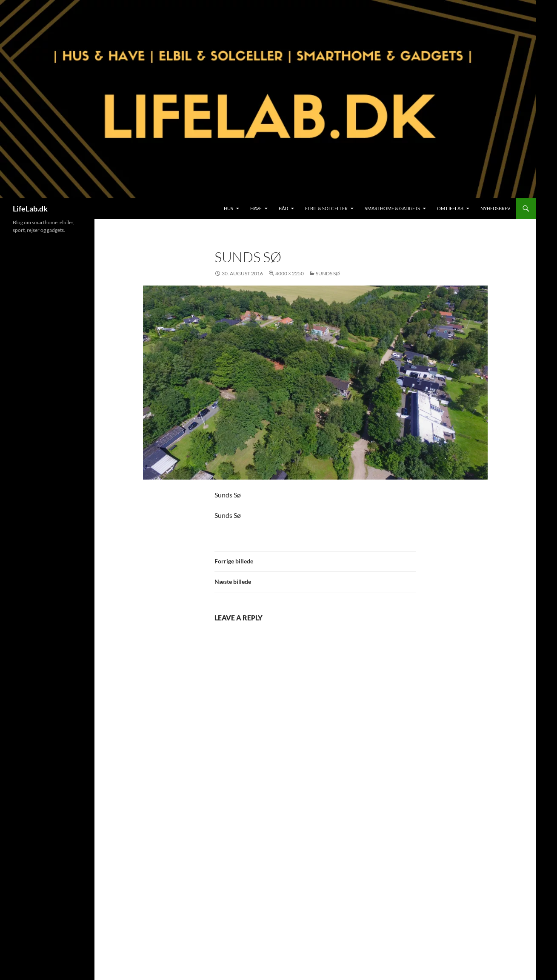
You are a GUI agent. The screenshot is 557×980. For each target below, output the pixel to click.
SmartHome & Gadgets (392, 208)
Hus (229, 208)
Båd (283, 208)
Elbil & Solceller (326, 208)
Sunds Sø (328, 273)
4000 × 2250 (290, 273)
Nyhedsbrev (495, 208)
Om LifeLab (450, 208)
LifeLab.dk (30, 209)
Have (256, 208)
